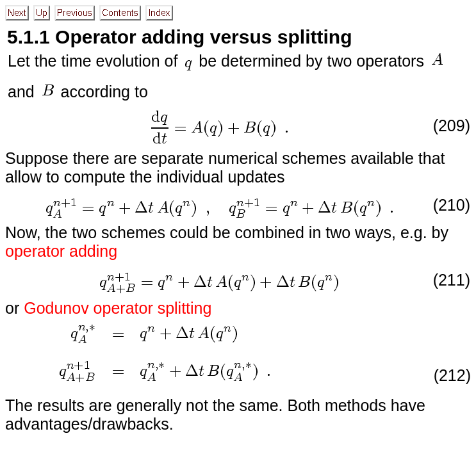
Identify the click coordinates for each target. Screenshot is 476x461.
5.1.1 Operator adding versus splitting (179, 37)
